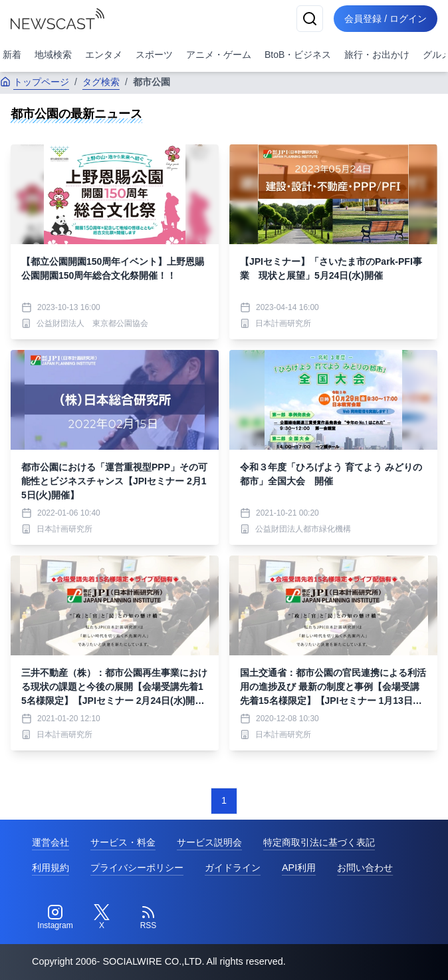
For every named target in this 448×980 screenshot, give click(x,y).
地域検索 (53, 55)
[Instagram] (55, 917)
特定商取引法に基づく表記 (319, 842)
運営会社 (51, 842)
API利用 (299, 868)
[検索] (310, 19)
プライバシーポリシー (137, 868)
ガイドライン (233, 868)
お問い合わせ (365, 868)
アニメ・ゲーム (219, 55)
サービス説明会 (209, 842)
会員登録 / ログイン (386, 19)
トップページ (35, 82)
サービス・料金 (123, 842)
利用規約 (51, 868)
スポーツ (154, 55)
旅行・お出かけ (377, 55)
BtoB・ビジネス (298, 55)
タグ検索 (101, 82)
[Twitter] (102, 917)
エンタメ (104, 55)
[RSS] (148, 917)
